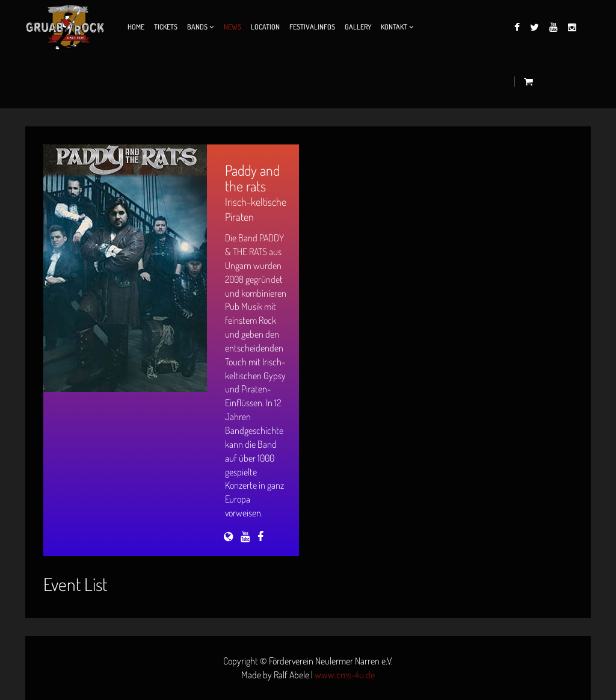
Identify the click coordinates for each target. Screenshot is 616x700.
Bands (197, 27)
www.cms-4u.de (345, 675)
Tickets (166, 27)
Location (265, 27)
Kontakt (394, 27)
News (233, 27)
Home (136, 27)
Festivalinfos (312, 27)
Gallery (358, 27)
